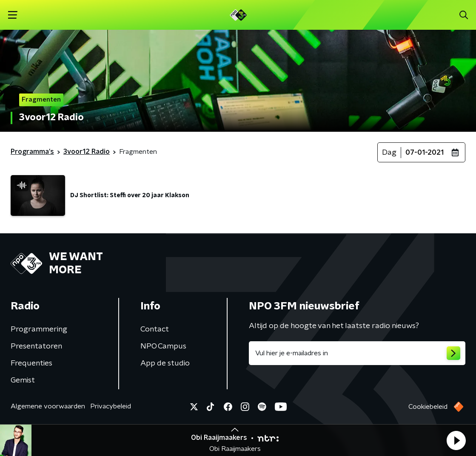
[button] (456, 440)
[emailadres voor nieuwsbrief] (357, 353)
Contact (155, 329)
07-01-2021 (425, 153)
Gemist (23, 380)
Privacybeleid (111, 406)
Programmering (39, 329)
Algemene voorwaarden (48, 406)
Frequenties (31, 363)
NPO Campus (163, 346)
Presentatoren (36, 346)
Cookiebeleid (428, 407)
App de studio (165, 363)
